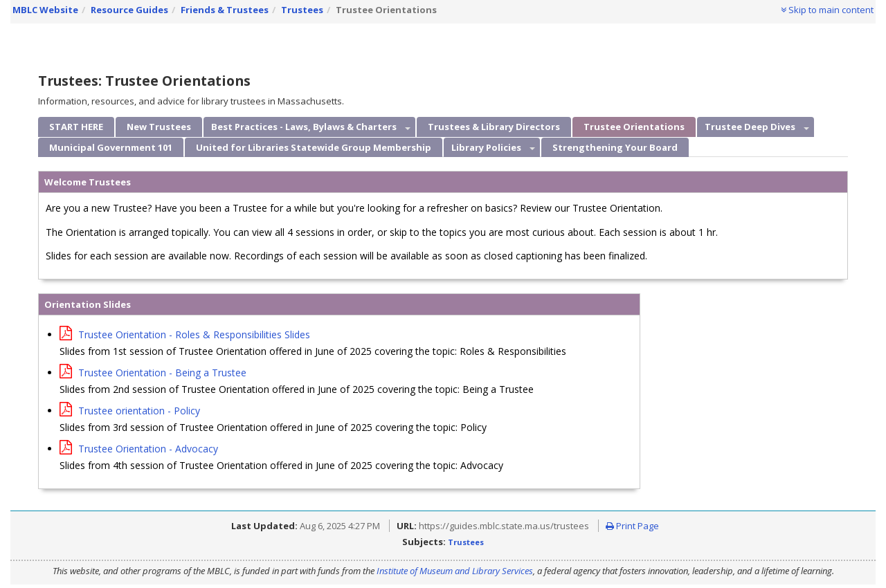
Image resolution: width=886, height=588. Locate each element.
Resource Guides (129, 10)
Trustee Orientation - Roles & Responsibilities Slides (185, 334)
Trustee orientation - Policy (130, 411)
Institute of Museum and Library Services (455, 571)
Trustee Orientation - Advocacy (139, 449)
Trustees (302, 10)
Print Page (632, 526)
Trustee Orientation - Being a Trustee (153, 373)
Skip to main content (827, 10)
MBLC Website (45, 10)
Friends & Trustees (225, 10)
